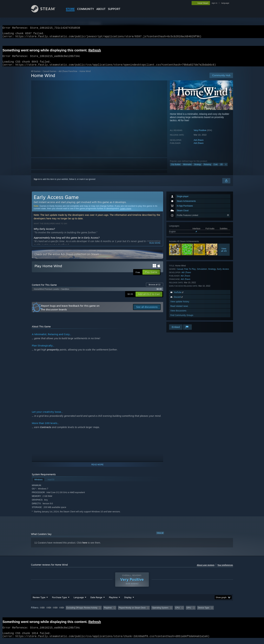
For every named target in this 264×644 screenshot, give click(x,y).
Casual (180, 273)
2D (221, 168)
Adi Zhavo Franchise (68, 75)
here (85, 547)
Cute (216, 168)
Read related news (179, 310)
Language (79, 601)
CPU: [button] (178, 612)
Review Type (39, 601)
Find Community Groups (182, 319)
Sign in (37, 183)
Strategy (198, 168)
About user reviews (206, 569)
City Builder (176, 168)
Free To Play (190, 273)
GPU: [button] (189, 612)
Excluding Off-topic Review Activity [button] (82, 612)
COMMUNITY (86, 9)
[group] (132, 612)
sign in (214, 3)
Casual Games (50, 75)
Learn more (126, 213)
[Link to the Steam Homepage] (46, 12)
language (225, 3)
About (101, 9)
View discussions (178, 315)
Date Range (96, 601)
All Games (36, 75)
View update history (180, 306)
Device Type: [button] (204, 612)
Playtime (113, 601)
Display (128, 601)
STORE (70, 9)
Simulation (202, 273)
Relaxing (207, 168)
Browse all (155, 289)
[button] (42, 612)
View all (160, 537)
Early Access (223, 273)
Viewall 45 (224, 254)
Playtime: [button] (108, 612)
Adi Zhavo (199, 144)
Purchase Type (59, 601)
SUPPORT (114, 9)
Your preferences (225, 569)
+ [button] (226, 168)
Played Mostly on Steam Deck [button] (132, 612)
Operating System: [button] (160, 612)
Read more (155, 247)
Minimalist (187, 168)
